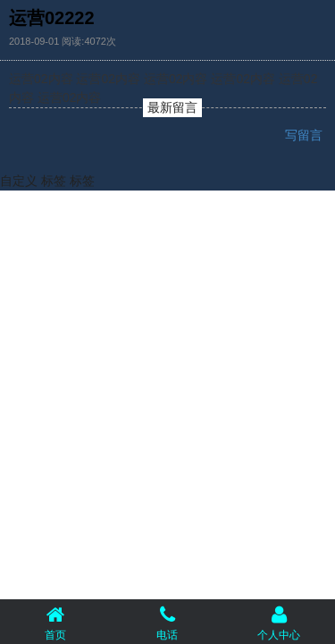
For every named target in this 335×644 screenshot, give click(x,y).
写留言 (306, 135)
